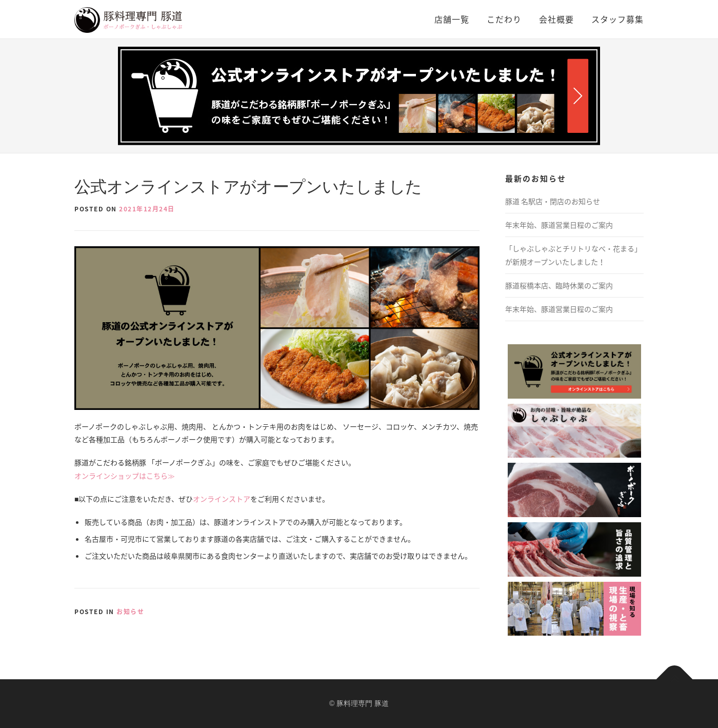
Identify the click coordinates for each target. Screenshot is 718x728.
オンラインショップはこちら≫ (125, 476)
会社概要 (556, 19)
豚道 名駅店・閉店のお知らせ (553, 201)
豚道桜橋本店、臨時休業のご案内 (559, 285)
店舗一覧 (452, 19)
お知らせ (130, 612)
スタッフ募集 (617, 19)
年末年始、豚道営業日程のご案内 (559, 225)
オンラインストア (222, 499)
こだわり (504, 19)
